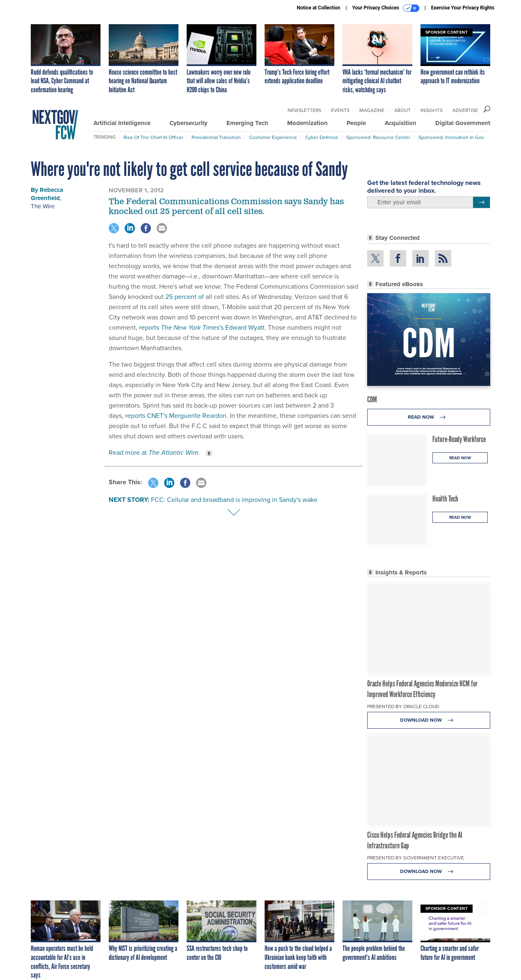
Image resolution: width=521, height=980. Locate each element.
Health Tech (445, 499)
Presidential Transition (216, 137)
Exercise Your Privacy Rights (463, 8)
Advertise (465, 110)
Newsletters (304, 110)
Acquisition (401, 123)
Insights (432, 110)
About (402, 110)
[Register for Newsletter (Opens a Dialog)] (481, 203)
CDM (372, 399)
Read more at (154, 452)
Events (340, 110)
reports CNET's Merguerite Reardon (176, 416)
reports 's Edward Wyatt (202, 327)
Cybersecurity (189, 123)
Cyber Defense (322, 137)
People (356, 123)
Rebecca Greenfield (47, 194)
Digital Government (463, 123)
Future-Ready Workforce (459, 439)
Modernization (307, 123)
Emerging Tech (247, 123)
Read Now (429, 417)
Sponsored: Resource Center (378, 137)
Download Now (429, 720)
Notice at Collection (318, 8)
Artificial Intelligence (122, 123)
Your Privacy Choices (386, 8)
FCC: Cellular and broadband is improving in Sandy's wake (234, 500)
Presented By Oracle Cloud (403, 707)
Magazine (372, 110)
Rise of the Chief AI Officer (153, 137)
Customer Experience (273, 137)
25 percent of (185, 297)
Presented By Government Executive (416, 858)
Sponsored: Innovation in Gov (451, 137)
